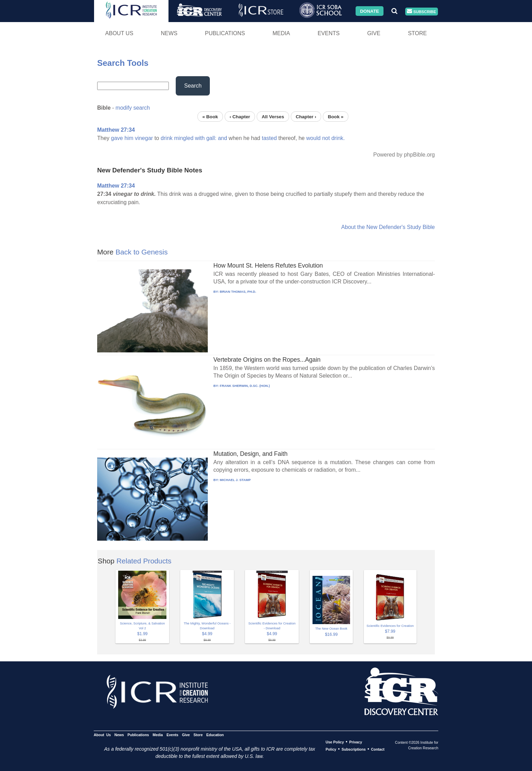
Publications (225, 33)
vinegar (144, 138)
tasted (269, 138)
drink (167, 138)
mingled (184, 138)
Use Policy (335, 742)
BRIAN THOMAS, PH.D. (238, 292)
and (222, 138)
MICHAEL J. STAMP (235, 480)
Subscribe (421, 12)
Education (215, 735)
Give (374, 33)
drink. (338, 138)
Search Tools (123, 63)
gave (117, 138)
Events (329, 33)
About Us (119, 33)
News (169, 33)
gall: (211, 138)
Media (281, 33)
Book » (335, 116)
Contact (378, 749)
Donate (370, 11)
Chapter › (306, 116)
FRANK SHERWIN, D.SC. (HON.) (245, 386)
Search (193, 86)
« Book (210, 116)
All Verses (273, 116)
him (129, 138)
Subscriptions (354, 749)
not (326, 138)
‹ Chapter (240, 116)
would (314, 138)
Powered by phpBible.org (404, 155)
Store (417, 33)
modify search (133, 108)
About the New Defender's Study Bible (388, 227)
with (200, 138)
